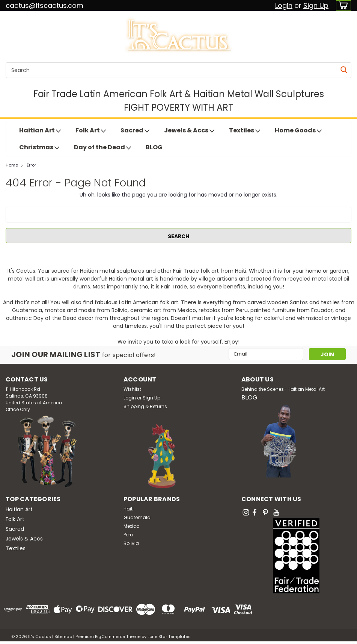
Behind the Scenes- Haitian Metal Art (283, 389)
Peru (128, 535)
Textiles (245, 131)
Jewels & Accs (189, 131)
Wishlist (132, 389)
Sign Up (316, 5)
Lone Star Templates (169, 636)
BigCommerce (110, 636)
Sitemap (63, 636)
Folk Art (91, 131)
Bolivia (131, 543)
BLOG (154, 147)
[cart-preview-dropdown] (342, 5)
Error (31, 165)
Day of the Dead (102, 147)
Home (12, 165)
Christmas (39, 147)
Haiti (129, 509)
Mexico (131, 526)
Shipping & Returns (145, 406)
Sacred (135, 131)
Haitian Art (40, 131)
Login (284, 5)
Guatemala (137, 517)
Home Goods (298, 131)
